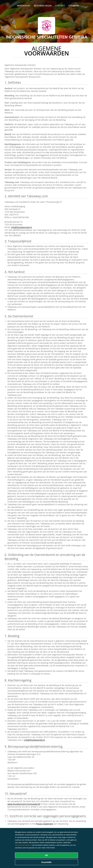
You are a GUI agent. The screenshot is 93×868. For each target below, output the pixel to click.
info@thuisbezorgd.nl (21, 227)
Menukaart (24, 6)
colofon (74, 6)
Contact (60, 6)
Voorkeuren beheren (23, 845)
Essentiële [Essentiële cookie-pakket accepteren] (46, 862)
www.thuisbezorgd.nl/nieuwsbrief (24, 804)
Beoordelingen (43, 6)
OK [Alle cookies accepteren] (47, 855)
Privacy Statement (44, 824)
